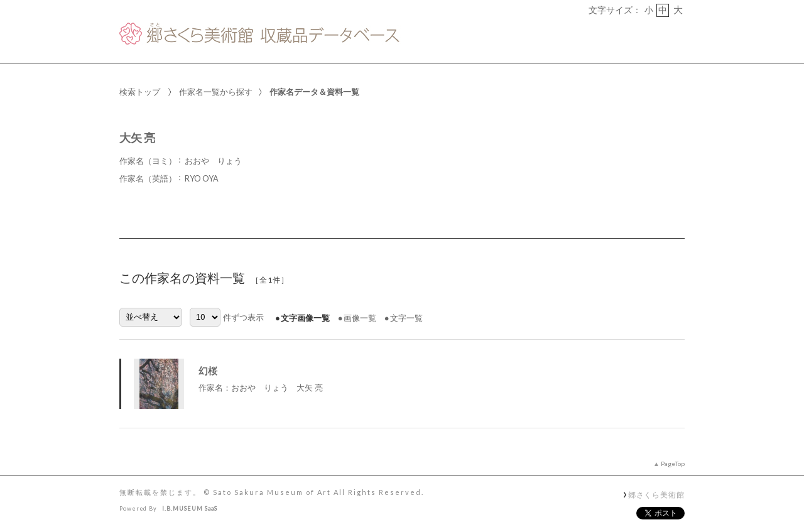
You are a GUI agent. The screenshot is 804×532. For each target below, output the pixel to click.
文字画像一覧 (305, 318)
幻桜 (208, 371)
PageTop (673, 464)
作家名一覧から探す (216, 92)
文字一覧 (406, 318)
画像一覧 (360, 318)
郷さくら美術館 (656, 494)
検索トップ (140, 92)
